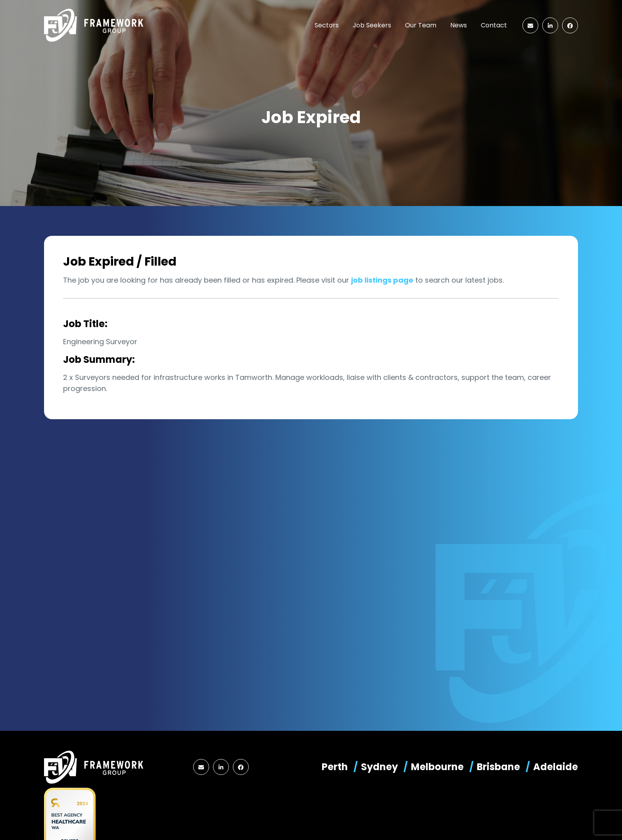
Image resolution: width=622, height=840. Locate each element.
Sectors (327, 25)
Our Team (421, 25)
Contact (494, 25)
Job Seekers (372, 25)
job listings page (382, 280)
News (459, 25)
